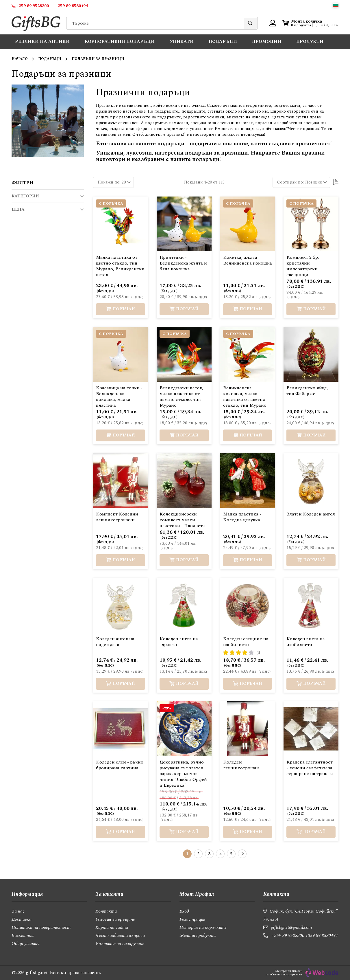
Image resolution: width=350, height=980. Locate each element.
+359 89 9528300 (288, 935)
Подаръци (50, 59)
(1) (258, 653)
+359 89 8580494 (322, 935)
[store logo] (36, 23)
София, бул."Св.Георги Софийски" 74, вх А (300, 915)
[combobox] (162, 23)
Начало (20, 59)
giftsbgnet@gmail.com (291, 927)
